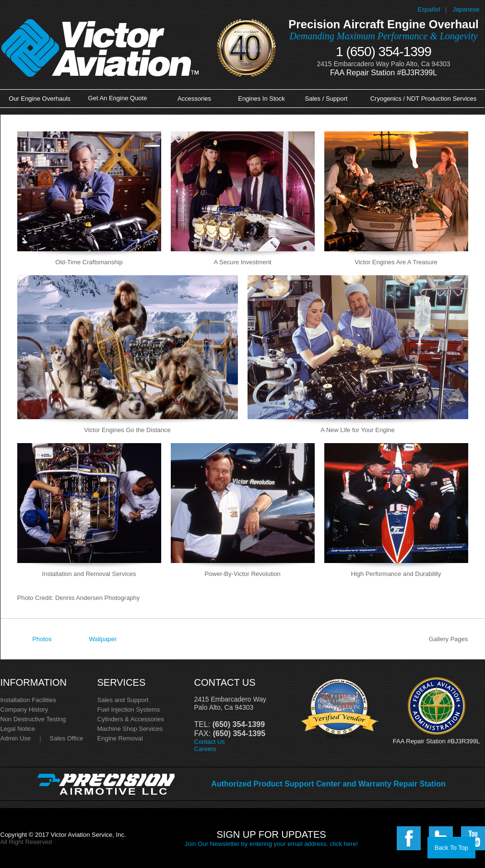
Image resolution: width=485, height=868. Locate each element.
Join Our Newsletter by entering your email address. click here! (271, 844)
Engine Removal (120, 738)
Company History (24, 710)
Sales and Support (123, 700)
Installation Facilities (28, 700)
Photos (42, 639)
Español (429, 9)
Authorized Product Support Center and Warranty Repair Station (328, 784)
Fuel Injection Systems (129, 710)
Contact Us (210, 742)
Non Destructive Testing (33, 719)
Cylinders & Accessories (131, 719)
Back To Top (451, 848)
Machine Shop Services (130, 729)
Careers (205, 749)
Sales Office (67, 738)
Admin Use (16, 738)
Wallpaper (103, 639)
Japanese (466, 9)
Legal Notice (18, 729)
